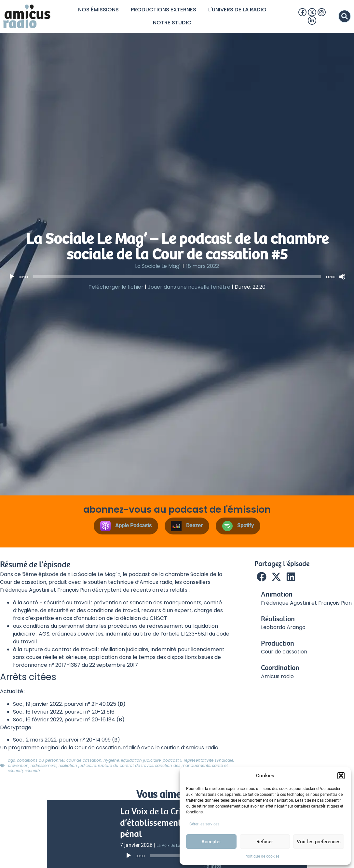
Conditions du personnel (41, 762)
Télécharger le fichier (116, 289)
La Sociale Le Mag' (158, 268)
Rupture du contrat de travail (126, 767)
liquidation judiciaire (141, 762)
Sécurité (32, 772)
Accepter (211, 842)
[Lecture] (12, 278)
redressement (44, 767)
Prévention (18, 767)
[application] (177, 278)
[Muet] (342, 278)
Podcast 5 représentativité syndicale (198, 762)
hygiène (111, 762)
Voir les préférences (319, 842)
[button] (341, 776)
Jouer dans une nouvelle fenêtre (189, 289)
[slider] (177, 278)
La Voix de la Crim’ (173, 847)
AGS (11, 762)
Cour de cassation (84, 762)
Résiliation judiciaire (77, 767)
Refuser (265, 842)
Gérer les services (204, 824)
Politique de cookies (262, 856)
